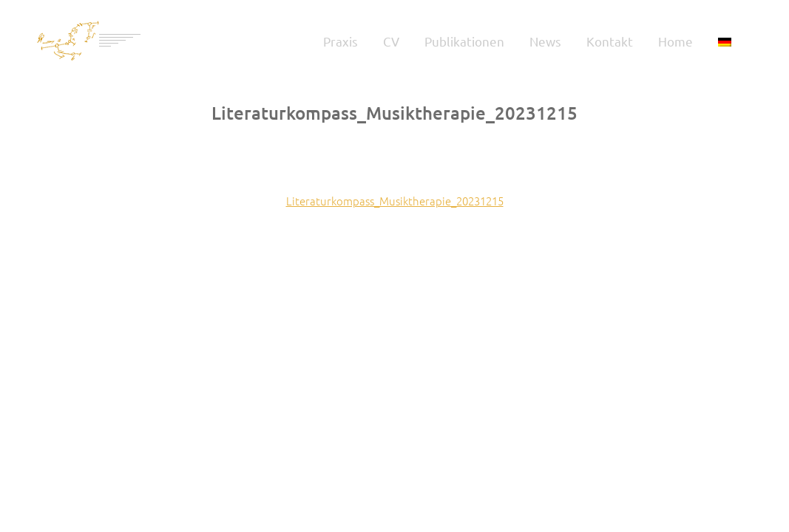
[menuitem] (725, 41)
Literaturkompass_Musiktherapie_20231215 (395, 201)
